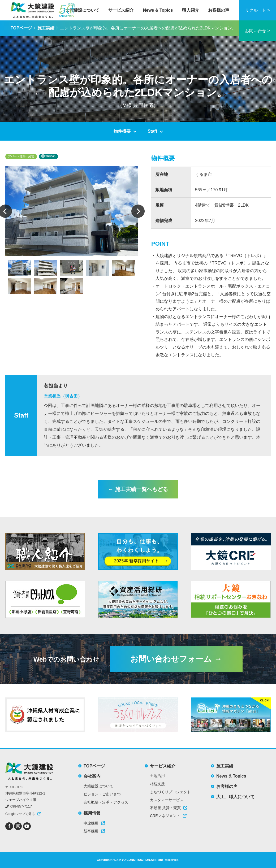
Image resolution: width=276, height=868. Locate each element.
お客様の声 (219, 10)
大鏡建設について (82, 10)
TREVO (48, 156)
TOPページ (21, 28)
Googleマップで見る (20, 814)
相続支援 (157, 784)
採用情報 (92, 813)
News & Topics (158, 10)
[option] (72, 211)
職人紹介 (191, 10)
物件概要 (122, 131)
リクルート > (257, 10)
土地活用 (157, 776)
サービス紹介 (121, 10)
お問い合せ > (257, 31)
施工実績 (46, 28)
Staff (152, 131)
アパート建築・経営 (21, 156)
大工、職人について (235, 797)
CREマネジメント (168, 816)
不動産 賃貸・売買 (169, 808)
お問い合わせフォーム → (176, 659)
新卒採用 (94, 831)
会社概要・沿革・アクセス (106, 802)
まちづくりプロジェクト (170, 792)
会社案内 (92, 776)
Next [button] (138, 211)
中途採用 (94, 823)
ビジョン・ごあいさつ (102, 794)
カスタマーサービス (167, 800)
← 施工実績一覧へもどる (138, 489)
